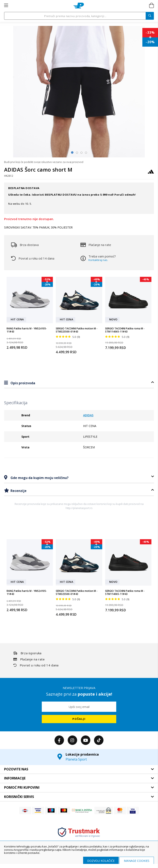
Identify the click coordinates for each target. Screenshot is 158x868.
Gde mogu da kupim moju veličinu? (39, 478)
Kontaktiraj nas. (98, 260)
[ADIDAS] (151, 174)
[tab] (79, 383)
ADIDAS (88, 415)
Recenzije (18, 491)
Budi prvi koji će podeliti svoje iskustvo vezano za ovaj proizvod (44, 162)
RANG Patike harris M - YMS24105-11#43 (27, 330)
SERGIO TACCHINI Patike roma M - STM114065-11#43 (125, 330)
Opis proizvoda (22, 383)
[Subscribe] (79, 719)
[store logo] (79, 6)
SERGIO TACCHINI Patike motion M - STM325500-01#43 (77, 330)
